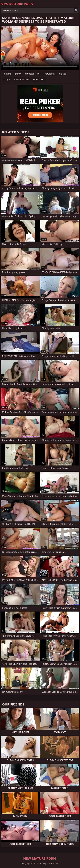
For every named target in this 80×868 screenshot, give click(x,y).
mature (7, 74)
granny (18, 74)
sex (43, 79)
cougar (7, 79)
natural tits (50, 74)
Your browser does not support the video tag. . (40, 48)
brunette (29, 74)
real (39, 74)
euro (35, 79)
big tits (62, 74)
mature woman (22, 79)
